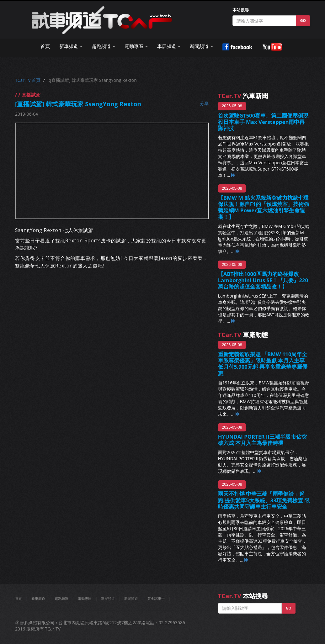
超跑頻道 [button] (104, 46)
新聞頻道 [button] (201, 46)
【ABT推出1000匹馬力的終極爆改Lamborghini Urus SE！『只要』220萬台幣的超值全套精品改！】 (263, 280)
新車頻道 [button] (71, 46)
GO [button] (303, 21)
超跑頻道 (61, 598)
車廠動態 (243, 335)
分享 (204, 103)
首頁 (45, 46)
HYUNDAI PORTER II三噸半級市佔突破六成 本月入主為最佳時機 (262, 440)
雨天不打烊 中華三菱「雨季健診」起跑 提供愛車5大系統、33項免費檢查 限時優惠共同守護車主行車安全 (264, 500)
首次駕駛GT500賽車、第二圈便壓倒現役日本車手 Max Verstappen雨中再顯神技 (263, 122)
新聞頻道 (131, 598)
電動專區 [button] (136, 46)
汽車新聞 (243, 96)
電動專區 (85, 598)
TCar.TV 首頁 (28, 80)
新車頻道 (38, 598)
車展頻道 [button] (169, 46)
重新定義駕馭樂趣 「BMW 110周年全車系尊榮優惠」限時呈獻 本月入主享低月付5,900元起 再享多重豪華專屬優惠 (263, 364)
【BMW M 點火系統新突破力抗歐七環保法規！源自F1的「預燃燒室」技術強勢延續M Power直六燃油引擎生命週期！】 (264, 207)
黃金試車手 (156, 598)
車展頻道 (108, 598)
